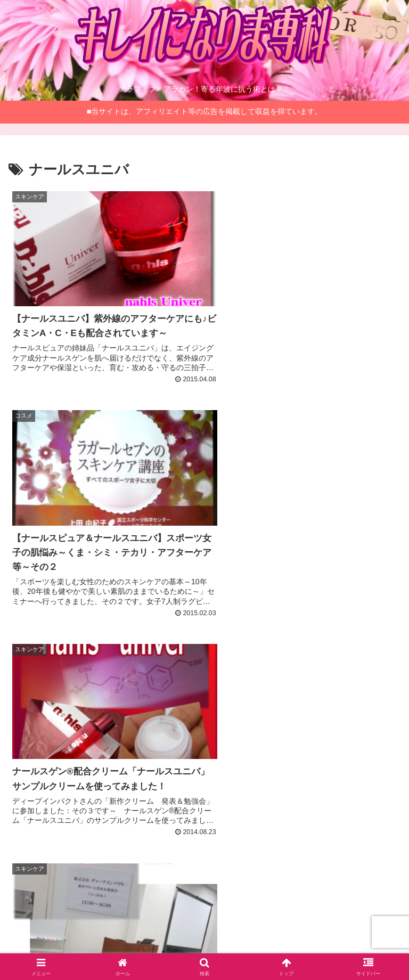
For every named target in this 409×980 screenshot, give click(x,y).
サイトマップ (335, 917)
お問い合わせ (204, 945)
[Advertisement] (204, 729)
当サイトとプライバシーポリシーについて (204, 923)
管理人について (74, 917)
